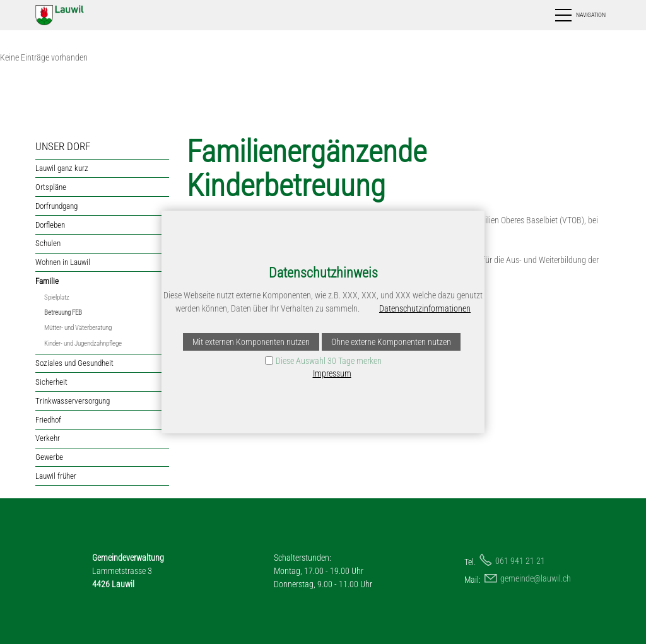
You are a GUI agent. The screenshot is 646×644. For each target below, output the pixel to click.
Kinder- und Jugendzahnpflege (83, 343)
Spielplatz (57, 297)
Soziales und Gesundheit (74, 363)
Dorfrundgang (56, 206)
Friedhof (48, 420)
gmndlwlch (536, 578)
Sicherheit (51, 382)
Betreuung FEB (63, 313)
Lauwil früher (56, 476)
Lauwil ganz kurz (62, 168)
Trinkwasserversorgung (73, 401)
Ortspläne (51, 187)
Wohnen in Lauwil (63, 262)
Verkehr (48, 438)
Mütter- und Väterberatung (78, 328)
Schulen (48, 243)
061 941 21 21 (520, 561)
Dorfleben (50, 225)
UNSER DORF (63, 146)
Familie (47, 281)
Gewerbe (49, 457)
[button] (579, 15)
